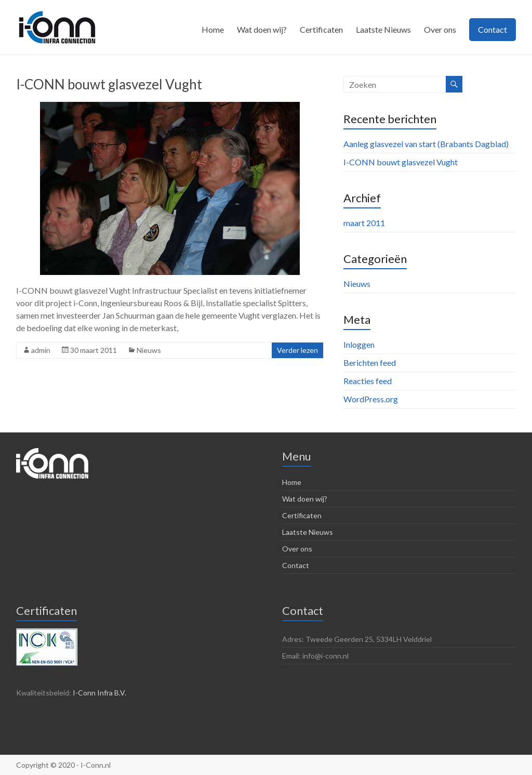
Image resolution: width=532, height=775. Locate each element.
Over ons (440, 29)
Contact (493, 29)
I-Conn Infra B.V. (99, 693)
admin (41, 350)
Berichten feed (370, 363)
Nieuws (149, 350)
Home (213, 29)
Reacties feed (368, 381)
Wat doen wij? (262, 29)
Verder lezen (297, 350)
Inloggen (359, 344)
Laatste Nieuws (383, 29)
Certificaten (321, 29)
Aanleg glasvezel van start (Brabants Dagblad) (426, 144)
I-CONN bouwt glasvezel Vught (109, 84)
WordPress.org (371, 399)
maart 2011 (364, 223)
